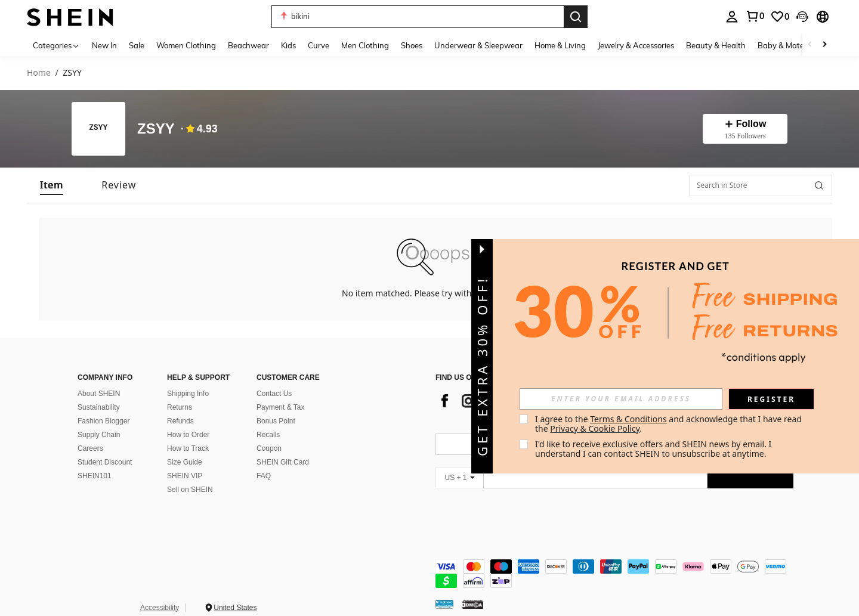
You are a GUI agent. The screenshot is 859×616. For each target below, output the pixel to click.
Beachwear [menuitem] (248, 45)
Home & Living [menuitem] (560, 45)
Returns (180, 407)
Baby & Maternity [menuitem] (789, 45)
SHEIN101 (95, 476)
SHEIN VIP (185, 476)
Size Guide (185, 462)
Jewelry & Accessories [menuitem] (636, 45)
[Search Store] (819, 185)
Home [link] (39, 73)
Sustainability (99, 407)
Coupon (269, 448)
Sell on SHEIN (190, 490)
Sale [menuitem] (137, 45)
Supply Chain (99, 435)
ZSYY (156, 129)
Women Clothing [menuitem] (186, 45)
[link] (755, 16)
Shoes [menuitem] (412, 45)
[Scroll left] (810, 45)
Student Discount (105, 462)
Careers (90, 448)
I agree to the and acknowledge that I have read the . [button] (670, 424)
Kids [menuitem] (288, 45)
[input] (621, 399)
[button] (418, 17)
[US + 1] (459, 478)
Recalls (268, 435)
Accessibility (160, 608)
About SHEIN (99, 394)
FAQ (264, 476)
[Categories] (56, 45)
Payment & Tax (280, 407)
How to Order (188, 435)
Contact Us (274, 394)
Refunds (180, 421)
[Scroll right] (824, 45)
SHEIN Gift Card (283, 462)
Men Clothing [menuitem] (365, 45)
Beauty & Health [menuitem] (716, 45)
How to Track (188, 448)
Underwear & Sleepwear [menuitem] (478, 45)
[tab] (52, 185)
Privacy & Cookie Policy (595, 428)
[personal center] (732, 17)
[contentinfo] (614, 574)
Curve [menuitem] (319, 45)
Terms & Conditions (628, 419)
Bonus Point (276, 421)
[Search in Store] (761, 185)
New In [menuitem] (104, 45)
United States (235, 608)
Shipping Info (188, 394)
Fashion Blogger (103, 421)
